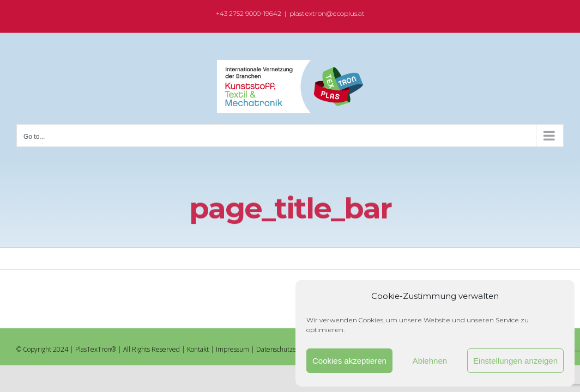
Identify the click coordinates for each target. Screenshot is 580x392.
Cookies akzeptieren (349, 361)
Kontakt (198, 349)
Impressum (232, 349)
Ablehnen (430, 361)
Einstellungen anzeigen (515, 361)
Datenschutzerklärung (289, 349)
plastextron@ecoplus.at (327, 13)
